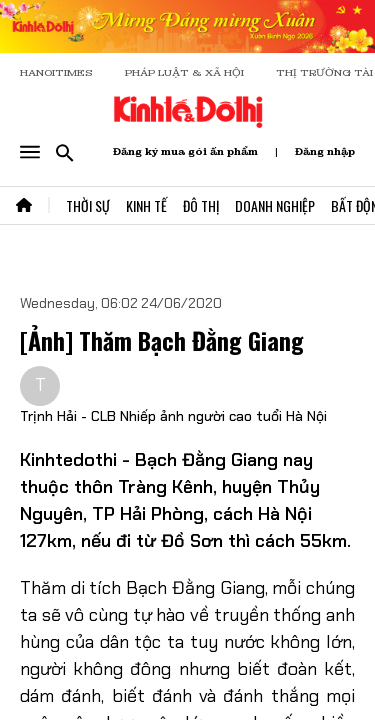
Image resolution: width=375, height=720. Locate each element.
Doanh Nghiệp (275, 205)
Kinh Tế (146, 205)
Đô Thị (201, 205)
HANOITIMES (56, 72)
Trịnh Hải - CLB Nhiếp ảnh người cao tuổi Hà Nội (173, 416)
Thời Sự (88, 205)
